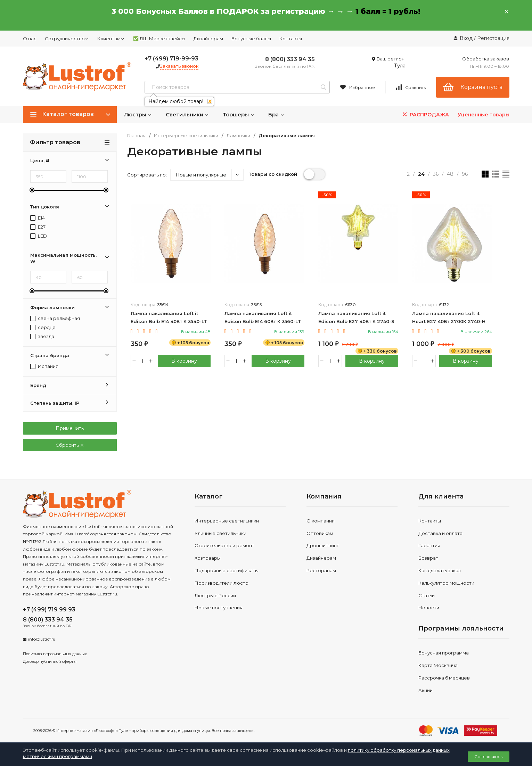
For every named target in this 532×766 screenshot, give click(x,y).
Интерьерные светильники (186, 136)
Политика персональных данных (55, 654)
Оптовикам (320, 533)
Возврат (428, 558)
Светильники (187, 114)
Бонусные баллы (251, 39)
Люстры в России (215, 595)
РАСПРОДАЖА (425, 114)
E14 (38, 218)
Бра (276, 114)
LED (39, 236)
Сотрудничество (67, 39)
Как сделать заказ (440, 570)
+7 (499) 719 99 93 (49, 609)
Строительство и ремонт (224, 545)
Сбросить (70, 445)
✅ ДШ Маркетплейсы (159, 39)
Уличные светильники (220, 533)
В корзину (184, 361)
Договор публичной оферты (50, 661)
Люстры (138, 114)
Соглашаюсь (488, 756)
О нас (30, 39)
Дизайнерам (208, 39)
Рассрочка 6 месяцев (444, 678)
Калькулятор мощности (446, 583)
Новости (429, 608)
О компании (321, 521)
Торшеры (239, 114)
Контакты (291, 39)
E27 (38, 227)
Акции (425, 690)
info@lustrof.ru (42, 639)
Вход (466, 38)
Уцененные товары (484, 115)
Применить (70, 428)
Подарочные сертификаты (227, 570)
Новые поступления (219, 608)
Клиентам (111, 39)
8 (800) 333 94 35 (290, 59)
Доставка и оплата (440, 533)
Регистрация (493, 38)
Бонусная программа (444, 653)
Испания (44, 366)
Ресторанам (321, 570)
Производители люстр (222, 583)
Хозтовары (208, 558)
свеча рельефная (55, 318)
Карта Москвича (438, 665)
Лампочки (238, 136)
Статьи (427, 595)
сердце (43, 327)
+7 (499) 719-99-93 (171, 59)
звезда (42, 336)
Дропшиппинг (323, 545)
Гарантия (429, 545)
